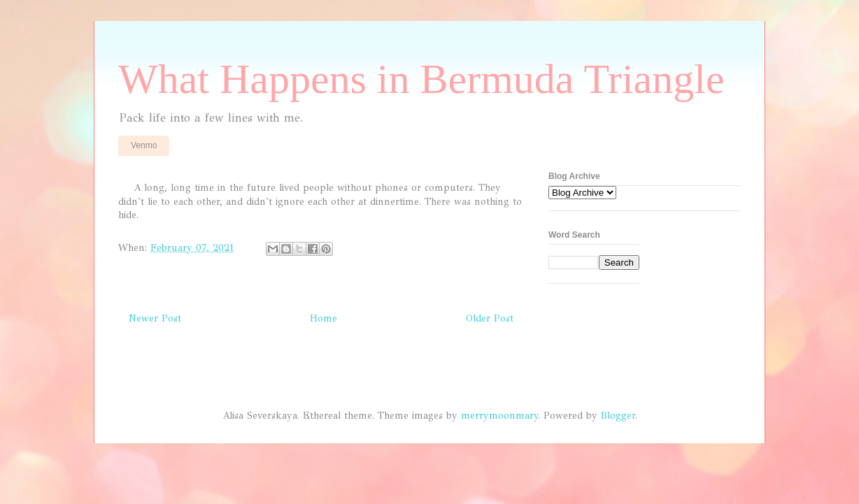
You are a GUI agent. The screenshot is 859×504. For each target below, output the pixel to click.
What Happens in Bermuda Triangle (421, 79)
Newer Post (155, 318)
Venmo (144, 145)
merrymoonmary (499, 416)
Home (324, 318)
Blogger (618, 416)
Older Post (490, 318)
